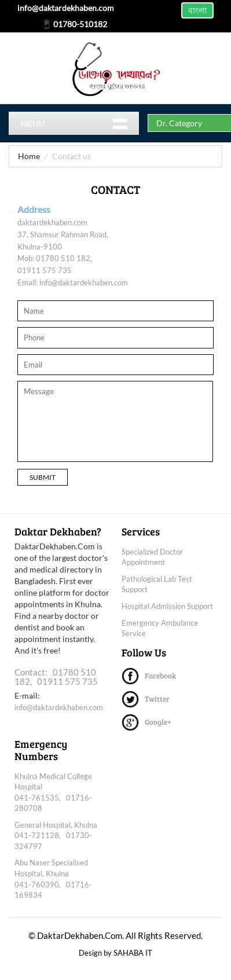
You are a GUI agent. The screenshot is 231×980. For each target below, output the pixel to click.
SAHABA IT (133, 953)
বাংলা (197, 10)
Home (29, 156)
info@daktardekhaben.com (84, 282)
